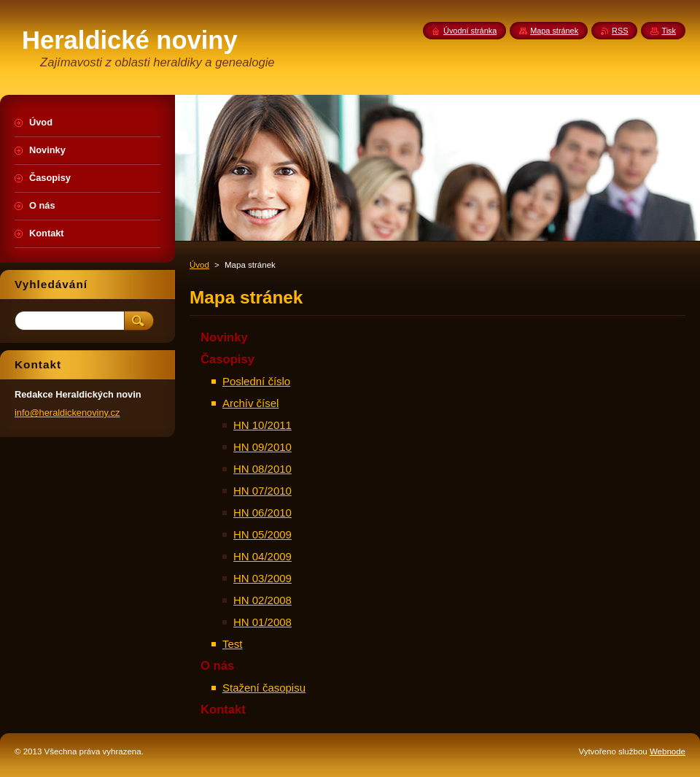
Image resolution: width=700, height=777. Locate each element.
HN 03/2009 (262, 578)
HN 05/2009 (262, 534)
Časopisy (227, 359)
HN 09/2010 (262, 447)
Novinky (224, 337)
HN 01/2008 (262, 622)
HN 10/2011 (262, 425)
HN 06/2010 (262, 513)
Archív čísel (250, 403)
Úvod (199, 265)
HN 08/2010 (262, 469)
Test (232, 644)
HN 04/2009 (262, 556)
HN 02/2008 (262, 600)
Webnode (668, 751)
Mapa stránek (554, 31)
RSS (620, 31)
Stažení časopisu (264, 688)
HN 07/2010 (262, 491)
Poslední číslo (256, 381)
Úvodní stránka (470, 31)
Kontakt (223, 710)
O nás (217, 666)
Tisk (669, 31)
